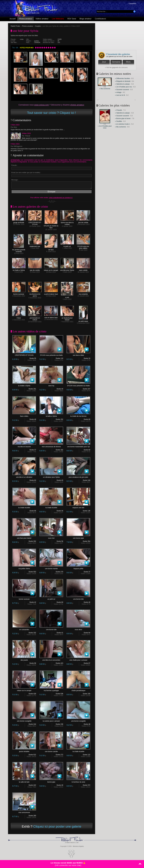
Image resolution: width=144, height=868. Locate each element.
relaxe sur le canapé (51, 270)
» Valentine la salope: (123, 84)
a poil (67, 297)
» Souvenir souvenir (122, 90)
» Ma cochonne (105, 89)
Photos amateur (26, 19)
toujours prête (78, 568)
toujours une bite (78, 507)
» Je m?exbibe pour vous (105, 127)
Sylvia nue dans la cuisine (67, 223)
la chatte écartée (24, 507)
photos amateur (77, 105)
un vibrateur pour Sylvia (51, 476)
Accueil (13, 19)
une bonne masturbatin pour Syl (78, 446)
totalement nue (35, 246)
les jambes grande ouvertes (19, 250)
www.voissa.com (42, 105)
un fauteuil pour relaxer (67, 318)
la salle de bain (24, 781)
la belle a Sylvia (51, 415)
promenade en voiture (35, 318)
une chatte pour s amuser (78, 659)
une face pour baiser (24, 537)
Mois (128, 62)
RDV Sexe (72, 19)
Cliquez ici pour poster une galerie (57, 826)
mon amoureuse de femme (51, 446)
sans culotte (83, 270)
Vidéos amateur (42, 19)
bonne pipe (51, 781)
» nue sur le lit (120, 95)
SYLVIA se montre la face (51, 226)
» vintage (118, 92)
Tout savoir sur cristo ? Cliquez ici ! (52, 113)
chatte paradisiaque (78, 690)
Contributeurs (100, 19)
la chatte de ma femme (78, 415)
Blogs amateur (85, 19)
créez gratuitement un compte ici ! (61, 198)
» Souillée (119, 121)
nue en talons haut (51, 317)
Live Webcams (58, 19)
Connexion (132, 4)
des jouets (24, 659)
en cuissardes (24, 629)
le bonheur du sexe (78, 781)
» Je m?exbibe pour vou (124, 87)
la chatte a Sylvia (19, 270)
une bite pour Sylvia (67, 270)
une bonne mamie (51, 568)
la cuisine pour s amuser (51, 720)
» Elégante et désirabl (123, 81)
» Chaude (119, 110)
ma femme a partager (51, 690)
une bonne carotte (51, 751)
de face (51, 249)
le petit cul (67, 246)
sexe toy (51, 385)
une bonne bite (78, 598)
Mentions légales (78, 846)
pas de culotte (83, 222)
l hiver (19, 317)
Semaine (116, 62)
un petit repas (83, 321)
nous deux (78, 629)
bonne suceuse (19, 293)
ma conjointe (83, 293)
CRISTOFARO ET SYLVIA (35, 223)
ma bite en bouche (24, 446)
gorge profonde (19, 222)
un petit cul (51, 598)
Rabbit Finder (15, 26)
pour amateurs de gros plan (78, 476)
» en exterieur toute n (123, 124)
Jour (104, 62)
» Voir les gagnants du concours (116, 67)
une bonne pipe (78, 537)
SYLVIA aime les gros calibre (83, 247)
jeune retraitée (24, 751)
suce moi (51, 537)
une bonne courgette (24, 720)
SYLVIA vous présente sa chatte (51, 354)
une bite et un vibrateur (24, 476)
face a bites (24, 415)
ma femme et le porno (35, 294)
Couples (38, 26)
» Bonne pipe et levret (123, 118)
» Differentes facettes (123, 78)
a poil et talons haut (51, 293)
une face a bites (78, 354)
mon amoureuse (24, 812)
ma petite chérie (24, 568)
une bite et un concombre (51, 659)
